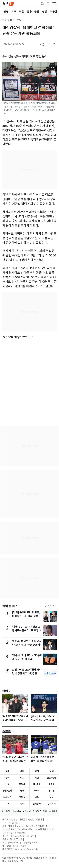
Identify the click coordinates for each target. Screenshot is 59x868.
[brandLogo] (8, 3)
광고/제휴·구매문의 (21, 811)
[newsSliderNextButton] (54, 606)
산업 (7, 784)
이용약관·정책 (40, 811)
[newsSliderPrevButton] (46, 606)
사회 (22, 771)
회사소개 (6, 811)
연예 (5, 691)
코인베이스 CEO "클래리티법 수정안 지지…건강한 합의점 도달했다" (27, 673)
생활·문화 (7, 791)
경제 (37, 771)
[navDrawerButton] (54, 4)
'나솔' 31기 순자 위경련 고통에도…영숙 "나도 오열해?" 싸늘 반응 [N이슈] (26, 631)
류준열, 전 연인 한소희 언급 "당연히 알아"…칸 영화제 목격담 (27, 645)
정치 (7, 771)
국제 (52, 771)
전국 (5, 20)
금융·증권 (52, 778)
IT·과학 (37, 784)
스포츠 (7, 731)
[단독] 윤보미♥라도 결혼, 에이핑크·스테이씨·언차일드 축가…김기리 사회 (27, 616)
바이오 (52, 784)
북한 (37, 778)
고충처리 (53, 811)
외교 (22, 778)
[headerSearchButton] (42, 3)
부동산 (22, 784)
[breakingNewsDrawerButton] (48, 3)
